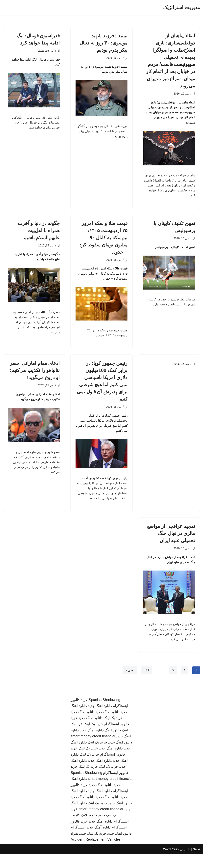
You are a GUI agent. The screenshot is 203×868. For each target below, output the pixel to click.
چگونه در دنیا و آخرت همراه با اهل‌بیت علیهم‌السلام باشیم (39, 235)
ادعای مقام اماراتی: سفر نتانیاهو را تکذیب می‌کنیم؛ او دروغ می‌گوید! (35, 377)
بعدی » (129, 684)
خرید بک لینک (113, 732)
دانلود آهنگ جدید (108, 811)
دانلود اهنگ (113, 744)
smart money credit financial (93, 750)
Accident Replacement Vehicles (96, 853)
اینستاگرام (78, 841)
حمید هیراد (78, 847)
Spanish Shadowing (104, 714)
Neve (196, 863)
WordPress (171, 863)
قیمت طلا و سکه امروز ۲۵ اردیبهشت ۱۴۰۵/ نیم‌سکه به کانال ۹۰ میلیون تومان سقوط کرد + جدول (103, 242)
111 (146, 684)
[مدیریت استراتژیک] (182, 8)
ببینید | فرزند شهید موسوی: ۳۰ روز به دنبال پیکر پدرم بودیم (103, 43)
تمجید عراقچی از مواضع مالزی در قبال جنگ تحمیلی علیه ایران (171, 544)
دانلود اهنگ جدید (100, 719)
